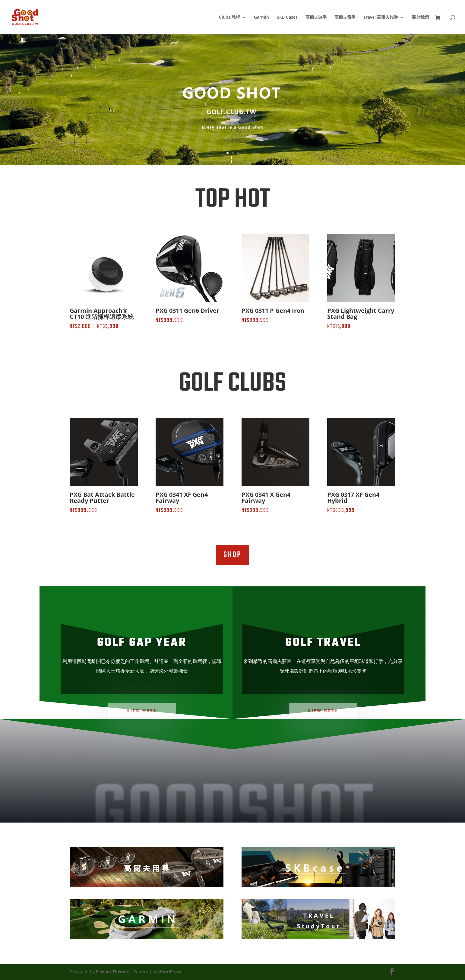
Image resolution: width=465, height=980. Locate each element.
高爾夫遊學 (316, 17)
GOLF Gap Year (142, 643)
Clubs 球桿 (229, 17)
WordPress (170, 972)
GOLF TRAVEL (323, 643)
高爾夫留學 (345, 17)
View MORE (142, 711)
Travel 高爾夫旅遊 (381, 17)
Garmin (261, 17)
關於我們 (420, 17)
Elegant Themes (112, 972)
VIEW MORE (323, 711)
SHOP (232, 555)
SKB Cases (287, 17)
